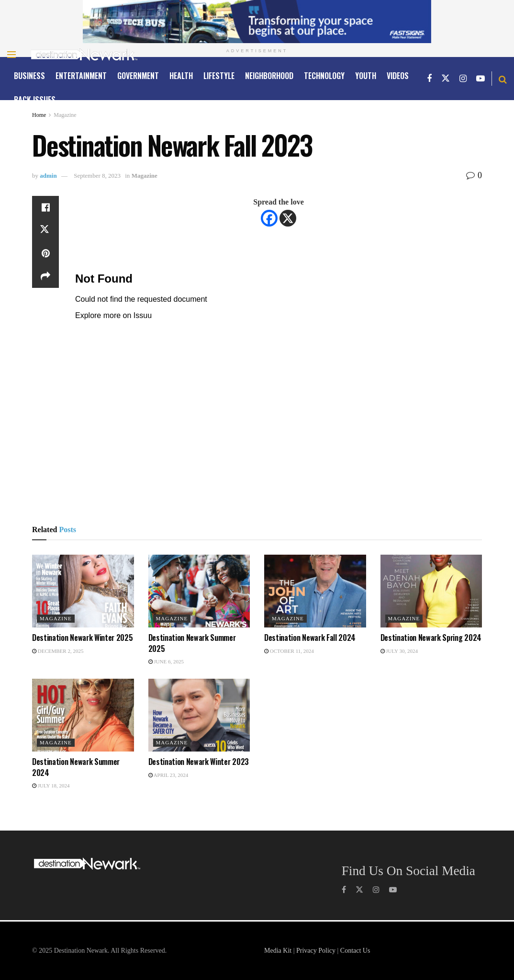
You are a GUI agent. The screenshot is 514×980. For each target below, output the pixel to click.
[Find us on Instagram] (463, 78)
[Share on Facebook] (45, 207)
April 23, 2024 (168, 775)
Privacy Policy (316, 951)
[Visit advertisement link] (257, 22)
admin (48, 176)
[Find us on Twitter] (446, 78)
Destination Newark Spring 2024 (431, 638)
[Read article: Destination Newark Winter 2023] (199, 715)
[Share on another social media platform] (45, 276)
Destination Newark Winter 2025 (82, 638)
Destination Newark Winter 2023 (199, 762)
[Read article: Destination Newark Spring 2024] (431, 591)
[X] (288, 218)
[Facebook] (269, 218)
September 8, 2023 (97, 176)
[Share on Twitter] (45, 230)
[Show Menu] (11, 55)
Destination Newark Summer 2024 (76, 767)
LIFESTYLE (219, 76)
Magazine (65, 115)
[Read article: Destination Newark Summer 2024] (83, 715)
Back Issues (35, 100)
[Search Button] (503, 79)
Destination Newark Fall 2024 (310, 638)
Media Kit (278, 951)
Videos (398, 76)
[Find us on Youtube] (480, 78)
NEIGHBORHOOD (269, 76)
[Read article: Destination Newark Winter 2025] (83, 591)
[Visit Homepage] (84, 55)
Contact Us (355, 951)
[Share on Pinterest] (45, 253)
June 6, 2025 (166, 661)
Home (39, 115)
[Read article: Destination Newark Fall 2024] (315, 591)
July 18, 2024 (51, 786)
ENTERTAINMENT (81, 76)
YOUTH (366, 76)
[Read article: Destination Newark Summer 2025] (199, 591)
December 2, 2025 (58, 651)
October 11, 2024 (289, 651)
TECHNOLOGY (324, 76)
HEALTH (181, 76)
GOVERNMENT (138, 76)
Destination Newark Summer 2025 (192, 643)
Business (29, 76)
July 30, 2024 (399, 651)
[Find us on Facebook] (429, 78)
